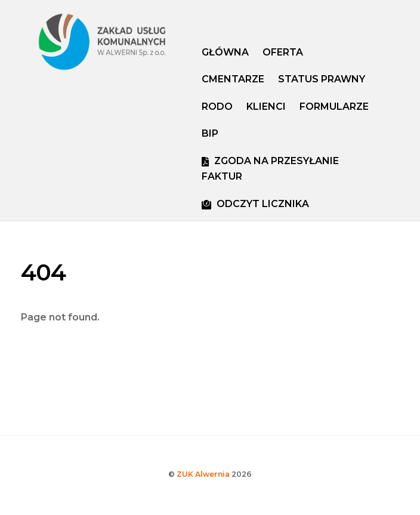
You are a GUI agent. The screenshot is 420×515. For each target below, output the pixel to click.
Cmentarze (233, 79)
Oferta (283, 52)
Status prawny (322, 79)
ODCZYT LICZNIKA (255, 204)
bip (210, 133)
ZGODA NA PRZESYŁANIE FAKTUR (270, 169)
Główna (225, 52)
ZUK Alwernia (203, 474)
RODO (217, 107)
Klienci (266, 107)
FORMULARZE (334, 107)
